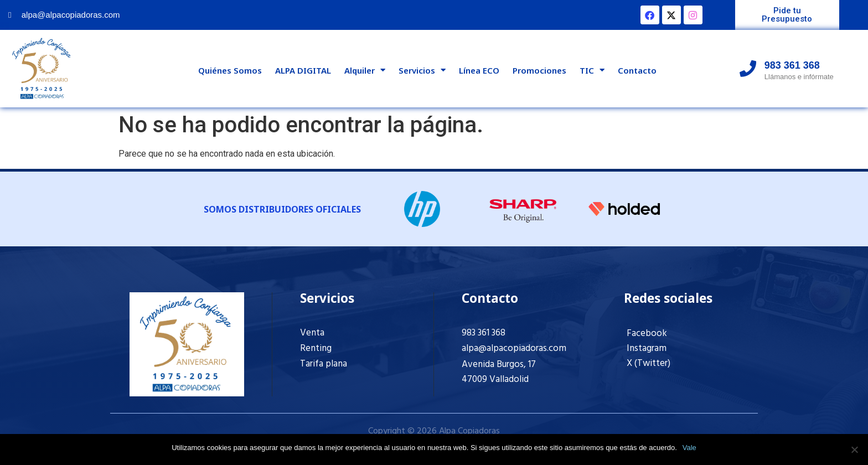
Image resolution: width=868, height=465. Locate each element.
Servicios (422, 70)
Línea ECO (479, 70)
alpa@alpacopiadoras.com (514, 348)
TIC (592, 70)
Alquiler (365, 70)
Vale (689, 448)
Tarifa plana (324, 364)
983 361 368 (484, 333)
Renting (316, 348)
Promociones (539, 70)
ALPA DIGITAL (303, 70)
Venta (312, 333)
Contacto (637, 70)
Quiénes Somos (230, 70)
